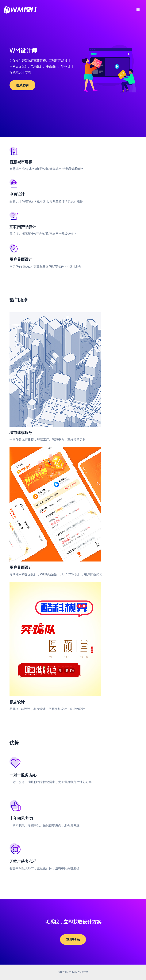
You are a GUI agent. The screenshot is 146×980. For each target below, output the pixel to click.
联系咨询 (22, 85)
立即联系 (73, 939)
